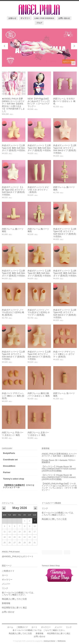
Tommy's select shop (14, 479)
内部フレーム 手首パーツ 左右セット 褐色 (13, 434)
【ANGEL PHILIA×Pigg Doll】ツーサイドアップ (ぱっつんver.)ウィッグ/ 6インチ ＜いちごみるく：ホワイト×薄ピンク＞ (59, 487)
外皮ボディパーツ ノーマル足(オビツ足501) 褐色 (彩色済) (13, 312)
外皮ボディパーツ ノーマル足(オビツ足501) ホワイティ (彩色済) (39, 312)
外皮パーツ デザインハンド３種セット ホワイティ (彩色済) (64, 354)
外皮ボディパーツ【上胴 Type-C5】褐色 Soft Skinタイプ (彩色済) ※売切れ (39, 148)
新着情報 (6, 603)
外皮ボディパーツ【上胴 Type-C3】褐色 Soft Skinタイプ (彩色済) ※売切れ (14, 273)
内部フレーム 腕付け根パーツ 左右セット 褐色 (39, 395)
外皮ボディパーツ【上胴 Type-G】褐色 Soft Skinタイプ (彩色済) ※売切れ (39, 273)
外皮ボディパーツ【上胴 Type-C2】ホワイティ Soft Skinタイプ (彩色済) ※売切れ (65, 233)
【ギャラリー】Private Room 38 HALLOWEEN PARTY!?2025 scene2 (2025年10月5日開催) (59, 469)
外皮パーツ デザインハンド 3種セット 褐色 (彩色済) (13, 396)
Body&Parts (9, 453)
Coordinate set (10, 460)
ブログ (39, 23)
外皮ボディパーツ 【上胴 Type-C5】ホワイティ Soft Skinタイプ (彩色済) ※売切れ (13, 191)
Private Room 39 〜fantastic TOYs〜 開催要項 (59, 461)
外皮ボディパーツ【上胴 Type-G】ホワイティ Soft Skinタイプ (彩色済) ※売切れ (13, 355)
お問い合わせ (64, 18)
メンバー (6, 584)
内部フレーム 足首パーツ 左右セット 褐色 (38, 434)
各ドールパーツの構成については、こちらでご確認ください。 (58, 514)
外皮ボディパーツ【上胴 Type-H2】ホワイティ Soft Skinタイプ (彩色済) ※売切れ (65, 314)
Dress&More (9, 466)
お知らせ (12, 18)
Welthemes (62, 641)
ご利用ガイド (8, 571)
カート (5, 575)
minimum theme (49, 641)
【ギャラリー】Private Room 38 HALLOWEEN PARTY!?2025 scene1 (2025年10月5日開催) (59, 477)
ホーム (10, 627)
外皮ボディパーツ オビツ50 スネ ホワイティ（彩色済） (38, 190)
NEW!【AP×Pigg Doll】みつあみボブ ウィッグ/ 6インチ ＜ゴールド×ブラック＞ (39, 102)
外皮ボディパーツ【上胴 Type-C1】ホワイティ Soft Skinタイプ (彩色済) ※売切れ (65, 149)
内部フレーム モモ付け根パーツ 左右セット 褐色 (64, 101)
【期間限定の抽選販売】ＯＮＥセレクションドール (19, 486)
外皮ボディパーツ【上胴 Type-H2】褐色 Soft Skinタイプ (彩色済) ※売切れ (65, 273)
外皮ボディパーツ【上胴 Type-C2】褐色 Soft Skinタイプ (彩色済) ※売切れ (14, 148)
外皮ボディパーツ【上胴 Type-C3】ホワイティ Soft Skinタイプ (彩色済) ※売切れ (39, 355)
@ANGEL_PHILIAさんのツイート (18, 556)
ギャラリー (25, 18)
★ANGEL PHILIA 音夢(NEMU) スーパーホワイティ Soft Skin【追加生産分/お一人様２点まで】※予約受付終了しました (13, 105)
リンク (45, 508)
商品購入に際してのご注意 (54, 519)
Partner (7, 472)
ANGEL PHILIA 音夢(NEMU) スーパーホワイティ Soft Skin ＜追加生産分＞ (59, 455)
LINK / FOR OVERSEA (44, 18)
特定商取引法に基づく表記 (14, 608)
